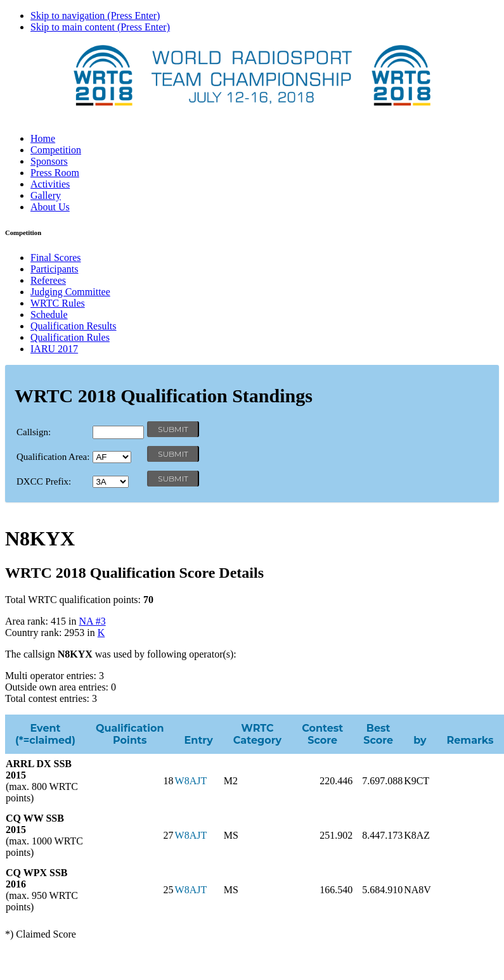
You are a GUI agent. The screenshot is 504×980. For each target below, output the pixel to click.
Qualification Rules (70, 337)
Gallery (46, 195)
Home (43, 138)
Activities (50, 184)
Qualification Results (74, 326)
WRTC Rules (58, 303)
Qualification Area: (53, 457)
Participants (55, 269)
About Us (50, 207)
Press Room (55, 173)
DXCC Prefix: (44, 481)
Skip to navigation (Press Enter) (95, 16)
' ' (112, 457)
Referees (48, 280)
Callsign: (34, 432)
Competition (56, 150)
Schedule (49, 315)
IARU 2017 (54, 349)
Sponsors (49, 161)
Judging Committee (70, 292)
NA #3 (92, 621)
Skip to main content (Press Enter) (100, 27)
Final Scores (56, 258)
